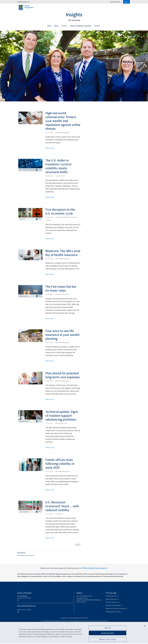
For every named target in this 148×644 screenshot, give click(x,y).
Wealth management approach (81, 25)
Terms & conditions (112, 603)
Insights (64, 25)
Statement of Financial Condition (116, 609)
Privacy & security (111, 596)
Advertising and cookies (113, 612)
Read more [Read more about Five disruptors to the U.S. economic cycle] (50, 239)
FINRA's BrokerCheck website (94, 569)
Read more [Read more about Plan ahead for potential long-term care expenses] (50, 400)
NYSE (92, 621)
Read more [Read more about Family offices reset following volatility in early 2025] (50, 490)
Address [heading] (79, 593)
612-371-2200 (26, 610)
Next (78, 545)
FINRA (98, 621)
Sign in (127, 2)
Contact (97, 25)
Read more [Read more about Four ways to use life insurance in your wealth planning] (50, 361)
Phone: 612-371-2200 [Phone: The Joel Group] (24, 598)
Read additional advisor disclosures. (26, 556)
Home (49, 25)
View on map (81, 602)
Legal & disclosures (111, 600)
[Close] (145, 626)
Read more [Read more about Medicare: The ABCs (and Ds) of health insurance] (50, 274)
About (56, 25)
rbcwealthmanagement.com (23, 2)
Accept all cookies (108, 633)
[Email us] (18, 600)
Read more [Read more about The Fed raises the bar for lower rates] (50, 319)
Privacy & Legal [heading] (111, 593)
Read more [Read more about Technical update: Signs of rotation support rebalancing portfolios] (50, 448)
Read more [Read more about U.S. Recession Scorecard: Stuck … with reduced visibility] (50, 538)
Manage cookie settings (107, 639)
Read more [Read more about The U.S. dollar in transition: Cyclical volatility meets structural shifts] (50, 197)
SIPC (105, 621)
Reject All (107, 628)
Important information (115, 2)
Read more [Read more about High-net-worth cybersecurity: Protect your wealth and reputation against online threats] (50, 148)
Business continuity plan (113, 606)
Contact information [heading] (24, 593)
